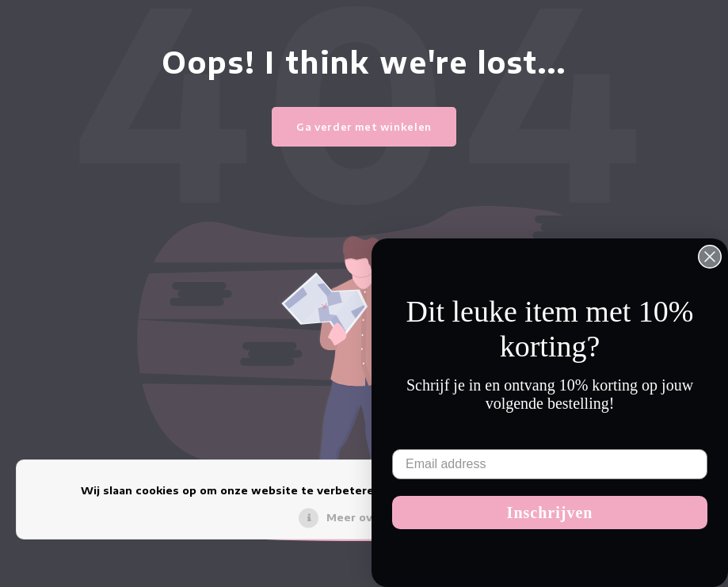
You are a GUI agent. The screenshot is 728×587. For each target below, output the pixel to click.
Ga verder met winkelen (364, 127)
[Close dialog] (710, 257)
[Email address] (550, 464)
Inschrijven (550, 513)
